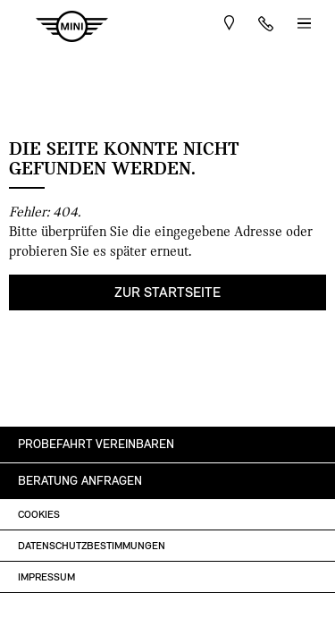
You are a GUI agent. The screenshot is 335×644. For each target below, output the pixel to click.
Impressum (46, 577)
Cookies (39, 514)
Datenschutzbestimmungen (92, 546)
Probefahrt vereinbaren (96, 444)
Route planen (229, 26)
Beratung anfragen (80, 481)
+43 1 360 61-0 (266, 26)
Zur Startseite (167, 292)
